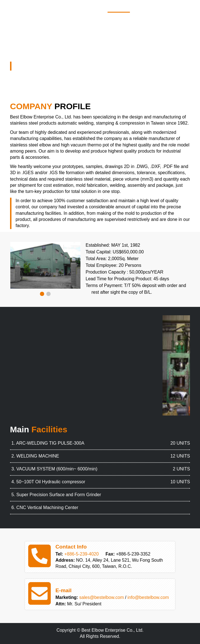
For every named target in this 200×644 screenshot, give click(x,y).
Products (147, 7)
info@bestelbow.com (148, 597)
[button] (42, 294)
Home (119, 7)
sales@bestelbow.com (102, 597)
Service (177, 7)
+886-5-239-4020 (81, 554)
